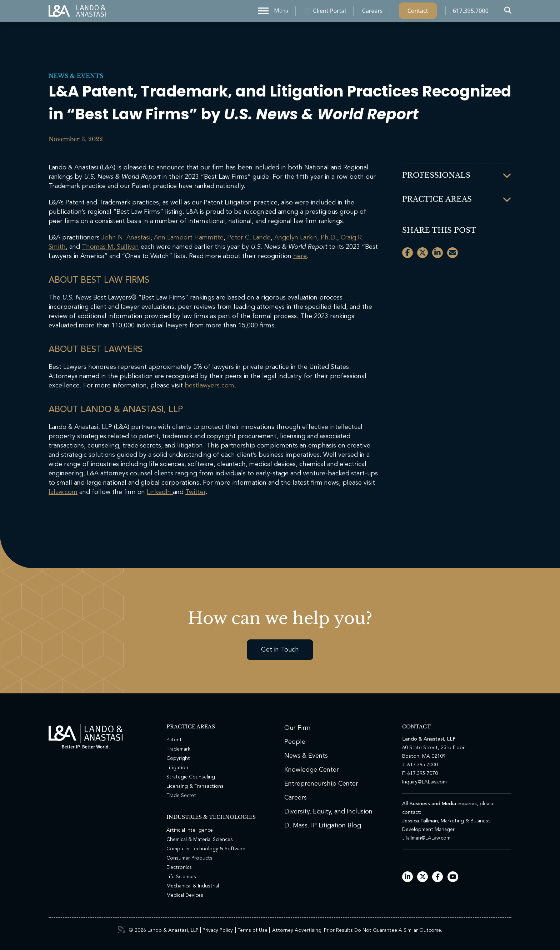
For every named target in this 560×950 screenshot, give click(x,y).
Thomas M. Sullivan (110, 247)
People (295, 742)
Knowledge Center (312, 770)
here (300, 256)
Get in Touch (280, 650)
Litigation (177, 768)
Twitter (195, 492)
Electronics (179, 867)
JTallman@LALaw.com (426, 838)
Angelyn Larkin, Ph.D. (306, 238)
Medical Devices (185, 895)
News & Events (76, 76)
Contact (418, 13)
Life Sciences (181, 877)
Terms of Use (252, 930)
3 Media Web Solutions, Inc (121, 929)
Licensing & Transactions (195, 786)
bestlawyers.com (209, 386)
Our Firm (297, 728)
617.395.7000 (471, 13)
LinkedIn (160, 492)
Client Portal (330, 13)
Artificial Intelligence (190, 830)
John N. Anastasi (126, 238)
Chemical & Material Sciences (200, 840)
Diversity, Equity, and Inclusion (328, 812)
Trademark (178, 749)
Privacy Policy (218, 930)
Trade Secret (181, 796)
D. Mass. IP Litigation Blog (323, 826)
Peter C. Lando (249, 238)
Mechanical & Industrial (193, 886)
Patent (174, 740)
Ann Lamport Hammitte (189, 238)
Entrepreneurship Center (321, 784)
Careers (372, 13)
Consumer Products (189, 858)
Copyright (178, 758)
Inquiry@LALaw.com (424, 782)
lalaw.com (63, 492)
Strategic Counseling (191, 777)
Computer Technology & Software (206, 849)
